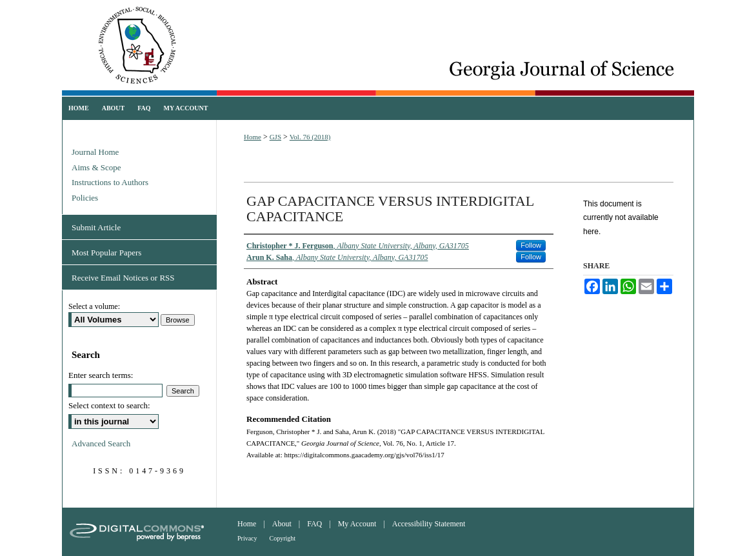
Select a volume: (94, 306)
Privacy (247, 538)
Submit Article (96, 227)
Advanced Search (101, 443)
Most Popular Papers (106, 253)
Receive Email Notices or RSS (123, 278)
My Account (357, 524)
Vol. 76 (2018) (310, 137)
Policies (85, 198)
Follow (531, 245)
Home (253, 137)
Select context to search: (109, 405)
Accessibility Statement (429, 524)
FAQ (314, 524)
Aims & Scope (96, 167)
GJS (275, 137)
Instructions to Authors (110, 182)
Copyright (283, 538)
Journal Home (95, 152)
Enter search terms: (101, 375)
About (282, 524)
